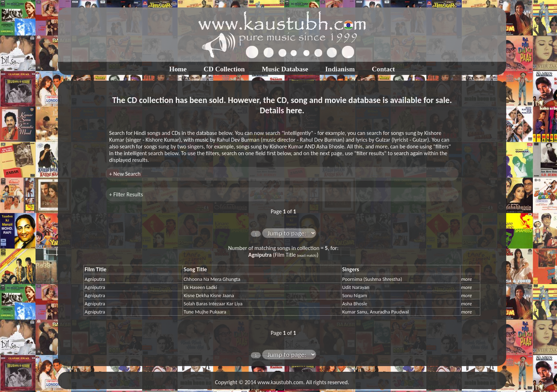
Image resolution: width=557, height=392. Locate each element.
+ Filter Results (126, 194)
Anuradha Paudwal (389, 312)
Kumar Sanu (355, 312)
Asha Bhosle (355, 304)
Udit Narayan (356, 287)
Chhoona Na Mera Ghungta (212, 279)
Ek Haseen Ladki (200, 287)
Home (178, 69)
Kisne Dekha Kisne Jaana (209, 295)
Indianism (340, 69)
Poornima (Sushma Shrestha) (372, 279)
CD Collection (224, 69)
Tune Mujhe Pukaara (205, 312)
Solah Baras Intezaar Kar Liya (213, 304)
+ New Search (125, 174)
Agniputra (95, 279)
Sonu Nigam (355, 295)
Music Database (285, 69)
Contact (383, 69)
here (294, 110)
